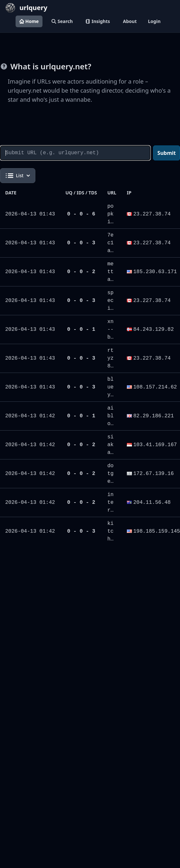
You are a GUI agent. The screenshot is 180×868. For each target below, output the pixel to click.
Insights (98, 21)
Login (154, 21)
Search (62, 21)
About (130, 21)
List (18, 176)
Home (29, 21)
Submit (167, 153)
